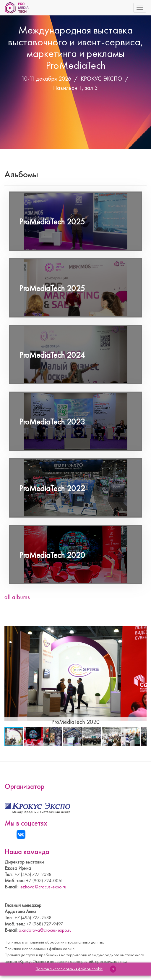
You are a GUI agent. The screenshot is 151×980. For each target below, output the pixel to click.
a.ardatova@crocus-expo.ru (45, 930)
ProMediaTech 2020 (52, 555)
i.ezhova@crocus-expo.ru (42, 887)
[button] (141, 625)
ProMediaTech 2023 (52, 422)
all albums (17, 597)
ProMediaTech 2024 (52, 355)
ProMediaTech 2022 (52, 488)
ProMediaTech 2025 (52, 222)
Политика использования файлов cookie (40, 949)
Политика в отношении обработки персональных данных (54, 942)
